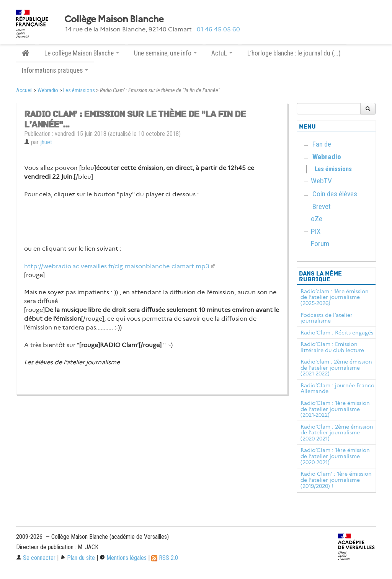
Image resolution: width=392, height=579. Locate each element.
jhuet (46, 142)
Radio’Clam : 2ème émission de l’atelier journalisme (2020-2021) (337, 433)
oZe (317, 219)
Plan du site (78, 558)
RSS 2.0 (165, 558)
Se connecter (36, 558)
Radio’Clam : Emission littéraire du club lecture (332, 347)
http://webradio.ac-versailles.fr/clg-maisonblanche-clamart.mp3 (117, 266)
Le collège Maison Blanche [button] (82, 53)
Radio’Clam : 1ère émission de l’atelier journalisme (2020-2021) (335, 456)
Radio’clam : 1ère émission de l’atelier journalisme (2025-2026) (335, 297)
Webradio (48, 91)
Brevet (322, 206)
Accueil (24, 91)
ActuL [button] (222, 53)
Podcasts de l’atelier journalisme (327, 318)
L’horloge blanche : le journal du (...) (294, 53)
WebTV (321, 181)
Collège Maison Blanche (114, 19)
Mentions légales (123, 558)
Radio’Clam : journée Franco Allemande (337, 388)
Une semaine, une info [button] (165, 53)
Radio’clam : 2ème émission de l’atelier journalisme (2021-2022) (336, 368)
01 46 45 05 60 (218, 29)
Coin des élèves (335, 194)
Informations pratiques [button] (55, 70)
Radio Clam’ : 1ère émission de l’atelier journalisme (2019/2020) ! (336, 480)
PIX (316, 231)
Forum (320, 244)
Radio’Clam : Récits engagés (337, 333)
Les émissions (79, 91)
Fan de (322, 144)
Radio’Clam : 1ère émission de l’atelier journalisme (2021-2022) (335, 409)
